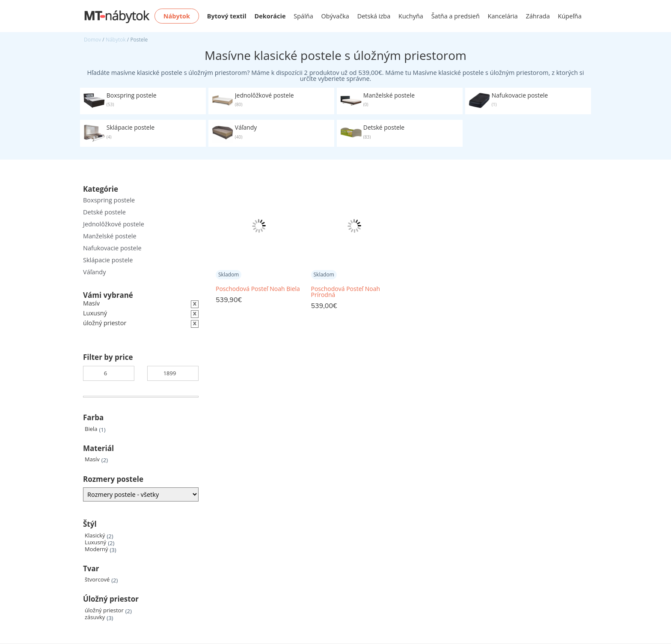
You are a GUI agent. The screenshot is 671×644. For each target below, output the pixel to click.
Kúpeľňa (570, 16)
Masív (92, 459)
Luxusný (95, 542)
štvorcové (97, 580)
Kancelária (503, 16)
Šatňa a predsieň (456, 16)
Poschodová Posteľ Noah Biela (258, 289)
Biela (91, 429)
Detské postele (104, 212)
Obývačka (335, 16)
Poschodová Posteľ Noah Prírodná (346, 292)
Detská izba (374, 16)
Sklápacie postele (108, 260)
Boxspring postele (109, 200)
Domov (92, 40)
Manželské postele (110, 236)
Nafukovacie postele (112, 248)
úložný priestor (104, 610)
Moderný (96, 549)
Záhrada (538, 16)
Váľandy (94, 272)
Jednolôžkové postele (114, 224)
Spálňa (303, 16)
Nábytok (116, 40)
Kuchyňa (411, 16)
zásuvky (95, 617)
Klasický (95, 536)
